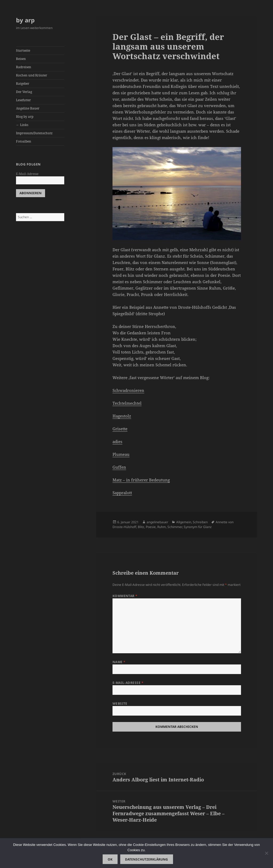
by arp (25, 20)
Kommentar (125, 596)
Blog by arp (25, 117)
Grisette (120, 429)
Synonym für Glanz (198, 527)
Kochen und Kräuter (32, 75)
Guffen (119, 467)
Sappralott (122, 493)
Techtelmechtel (127, 403)
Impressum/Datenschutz (34, 133)
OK (110, 859)
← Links (22, 125)
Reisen (21, 59)
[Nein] (266, 853)
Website (120, 703)
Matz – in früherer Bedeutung (141, 480)
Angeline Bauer (28, 108)
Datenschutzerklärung (146, 859)
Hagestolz (122, 416)
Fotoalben (24, 141)
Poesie (151, 527)
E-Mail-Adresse (27, 174)
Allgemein (184, 522)
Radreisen (24, 67)
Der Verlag (24, 92)
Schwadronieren (128, 390)
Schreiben (200, 522)
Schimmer (175, 527)
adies (117, 441)
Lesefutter (23, 100)
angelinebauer (157, 522)
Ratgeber (23, 84)
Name (119, 662)
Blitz (141, 527)
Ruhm (162, 527)
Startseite (23, 50)
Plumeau (121, 454)
